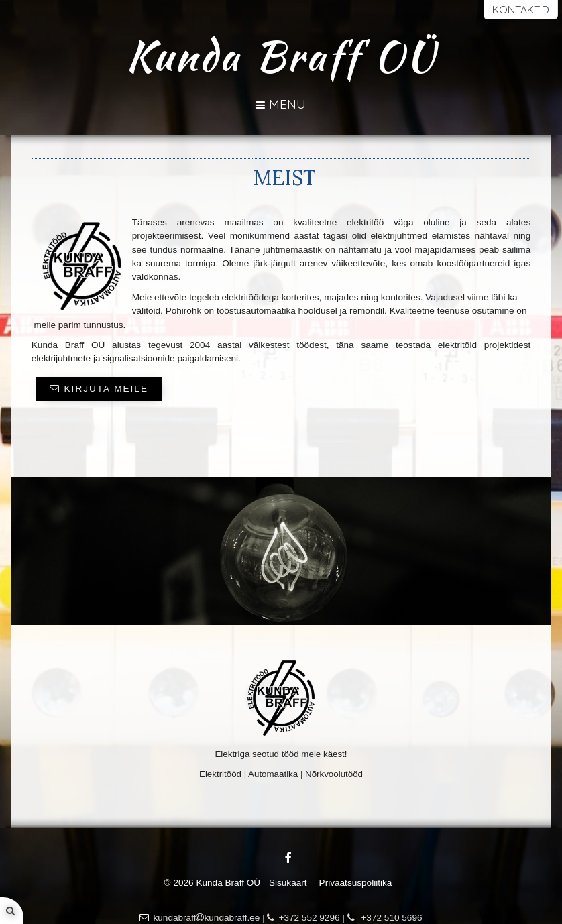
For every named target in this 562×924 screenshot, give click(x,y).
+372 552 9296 (303, 918)
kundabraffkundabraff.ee (206, 918)
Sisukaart (288, 883)
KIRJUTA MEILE (99, 389)
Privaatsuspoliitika (356, 883)
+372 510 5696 (385, 918)
